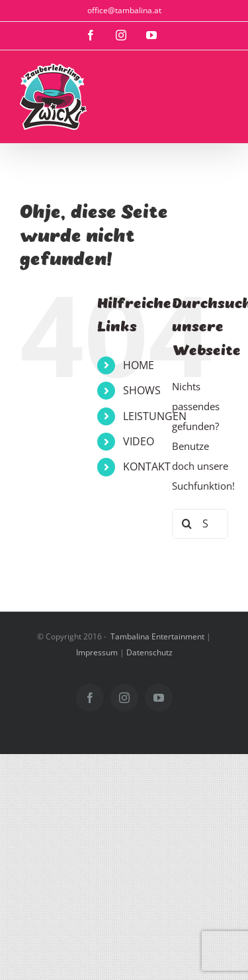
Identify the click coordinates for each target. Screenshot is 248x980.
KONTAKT (147, 466)
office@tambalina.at (124, 10)
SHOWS (142, 390)
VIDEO (139, 441)
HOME (139, 365)
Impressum (97, 652)
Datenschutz (149, 652)
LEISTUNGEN (155, 416)
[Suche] (187, 524)
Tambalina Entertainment (157, 636)
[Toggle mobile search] (194, 101)
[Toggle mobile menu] (221, 101)
